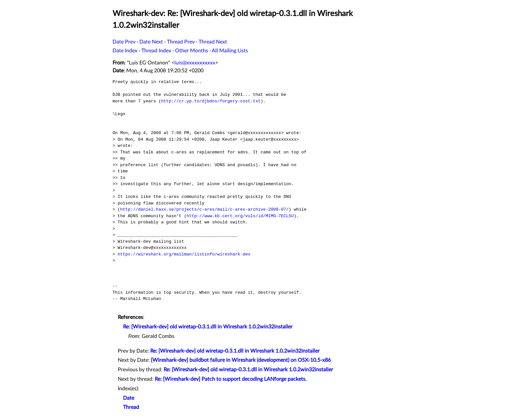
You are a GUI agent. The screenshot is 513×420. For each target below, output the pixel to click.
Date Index (125, 51)
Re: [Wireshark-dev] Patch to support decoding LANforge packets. (231, 379)
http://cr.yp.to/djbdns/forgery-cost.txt (211, 101)
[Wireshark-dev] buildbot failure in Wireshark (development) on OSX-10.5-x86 (241, 360)
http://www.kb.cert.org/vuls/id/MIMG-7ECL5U (240, 216)
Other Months (192, 51)
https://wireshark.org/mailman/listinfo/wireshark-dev (184, 254)
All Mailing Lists (230, 51)
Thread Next (213, 42)
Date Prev (124, 42)
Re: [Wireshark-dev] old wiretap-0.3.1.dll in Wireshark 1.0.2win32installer (208, 327)
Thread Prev (181, 42)
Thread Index (156, 51)
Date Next (151, 42)
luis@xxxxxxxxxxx (195, 63)
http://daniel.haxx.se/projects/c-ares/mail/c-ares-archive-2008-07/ (204, 209)
